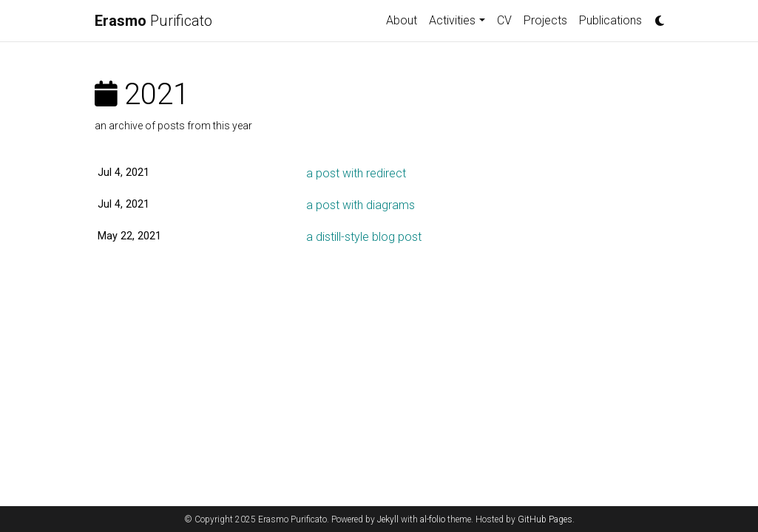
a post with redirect (356, 173)
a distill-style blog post (364, 237)
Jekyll (388, 519)
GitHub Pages (545, 519)
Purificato (153, 21)
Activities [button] (452, 20)
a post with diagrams (361, 205)
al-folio (433, 519)
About (402, 20)
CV (504, 20)
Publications (610, 20)
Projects (545, 20)
